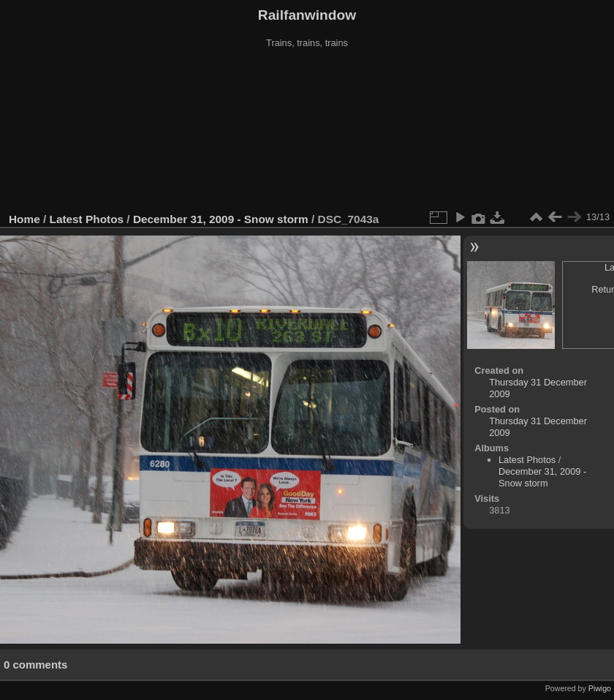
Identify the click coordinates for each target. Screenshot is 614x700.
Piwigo (600, 688)
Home (24, 219)
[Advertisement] (307, 131)
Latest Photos (87, 219)
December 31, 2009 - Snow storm (221, 219)
